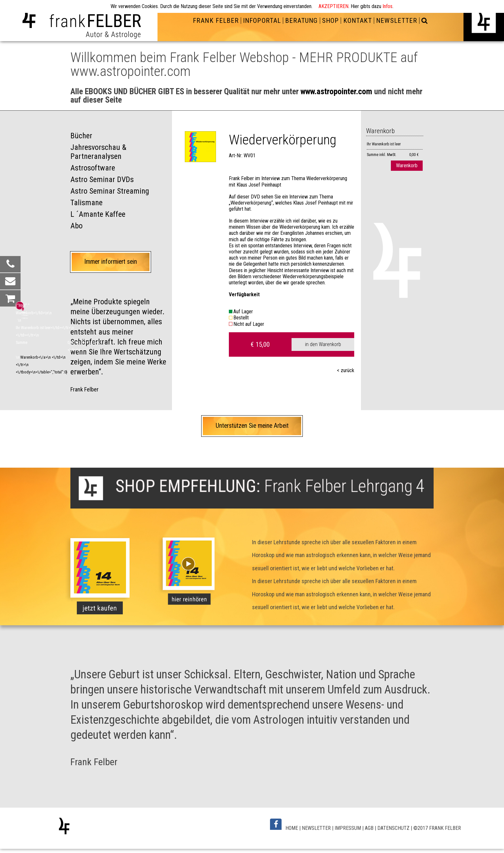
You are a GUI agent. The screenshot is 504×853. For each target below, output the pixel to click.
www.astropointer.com (336, 91)
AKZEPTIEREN (333, 6)
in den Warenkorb (323, 344)
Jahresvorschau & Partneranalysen (98, 152)
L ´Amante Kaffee (98, 214)
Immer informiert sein (111, 262)
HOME (292, 828)
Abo (76, 226)
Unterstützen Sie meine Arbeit (252, 426)
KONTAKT (358, 21)
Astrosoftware (93, 168)
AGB (369, 828)
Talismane (86, 203)
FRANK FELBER (216, 21)
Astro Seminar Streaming (110, 191)
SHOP (330, 21)
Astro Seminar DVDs (102, 179)
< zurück (346, 370)
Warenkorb (407, 165)
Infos (387, 6)
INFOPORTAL (262, 21)
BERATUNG (301, 21)
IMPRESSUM (348, 828)
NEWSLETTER (396, 21)
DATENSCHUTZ (393, 828)
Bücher (81, 136)
